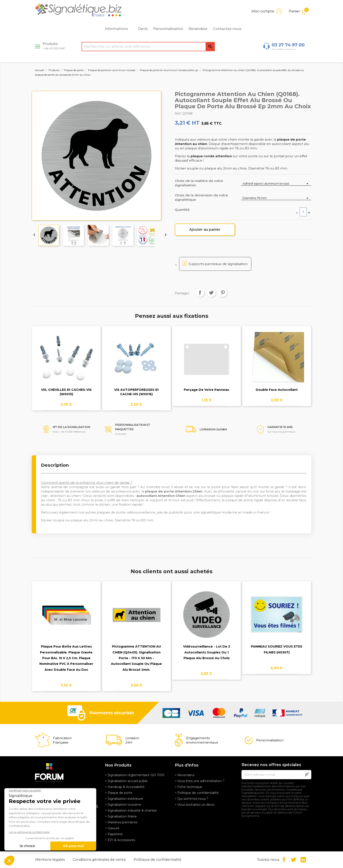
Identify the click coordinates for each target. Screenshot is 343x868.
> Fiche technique (188, 787)
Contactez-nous (227, 29)
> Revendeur (185, 775)
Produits (53, 46)
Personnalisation (168, 29)
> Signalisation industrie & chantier (131, 810)
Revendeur (198, 29)
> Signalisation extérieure (124, 799)
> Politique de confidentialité (197, 793)
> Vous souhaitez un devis (194, 805)
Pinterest (223, 293)
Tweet (211, 293)
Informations (119, 29)
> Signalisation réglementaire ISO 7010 (135, 775)
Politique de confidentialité (157, 860)
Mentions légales (50, 860)
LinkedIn (303, 860)
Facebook (284, 860)
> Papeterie (114, 834)
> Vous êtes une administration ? (200, 781)
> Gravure (112, 828)
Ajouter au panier (205, 230)
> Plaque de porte (119, 793)
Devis (143, 29)
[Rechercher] (148, 47)
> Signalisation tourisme (123, 805)
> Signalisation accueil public (126, 781)
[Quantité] (303, 212)
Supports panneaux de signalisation (218, 264)
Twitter (294, 860)
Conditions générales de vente (100, 860)
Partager (200, 293)
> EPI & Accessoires (120, 840)
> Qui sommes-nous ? (192, 799)
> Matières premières (121, 822)
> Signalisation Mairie (121, 816)
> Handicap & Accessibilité (125, 787)
